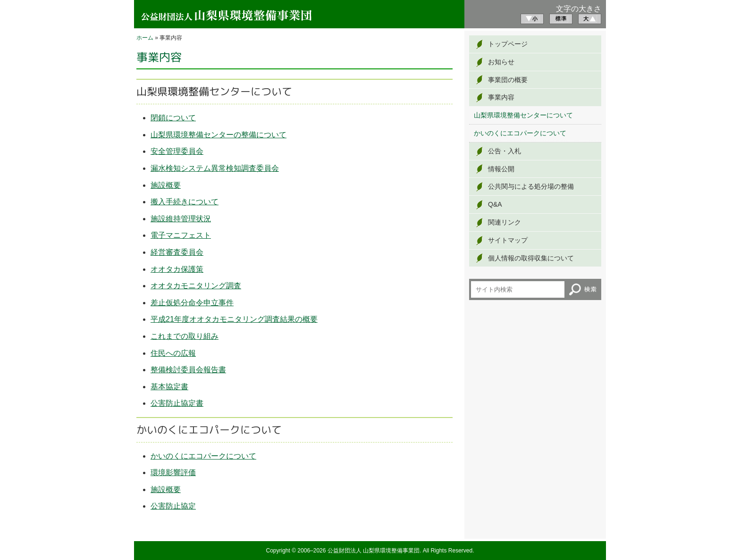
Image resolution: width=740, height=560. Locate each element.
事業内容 (501, 97)
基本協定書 (169, 387)
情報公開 (501, 169)
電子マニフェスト (181, 235)
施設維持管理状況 (181, 219)
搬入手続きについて (185, 202)
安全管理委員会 (177, 151)
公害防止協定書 (177, 403)
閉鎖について (173, 118)
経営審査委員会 (177, 252)
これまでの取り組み (185, 336)
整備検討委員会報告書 (188, 370)
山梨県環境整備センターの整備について (219, 135)
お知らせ (501, 62)
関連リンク (505, 222)
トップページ (508, 44)
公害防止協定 (173, 506)
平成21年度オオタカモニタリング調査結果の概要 (234, 319)
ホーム (145, 38)
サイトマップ (508, 240)
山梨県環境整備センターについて (523, 115)
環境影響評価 (173, 472)
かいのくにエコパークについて (203, 456)
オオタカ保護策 (177, 269)
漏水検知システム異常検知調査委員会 (215, 168)
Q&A (495, 204)
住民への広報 (173, 353)
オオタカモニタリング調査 (196, 286)
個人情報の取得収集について (531, 258)
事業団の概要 (508, 80)
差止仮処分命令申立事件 (192, 303)
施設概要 (166, 185)
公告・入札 (505, 151)
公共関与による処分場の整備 (531, 186)
